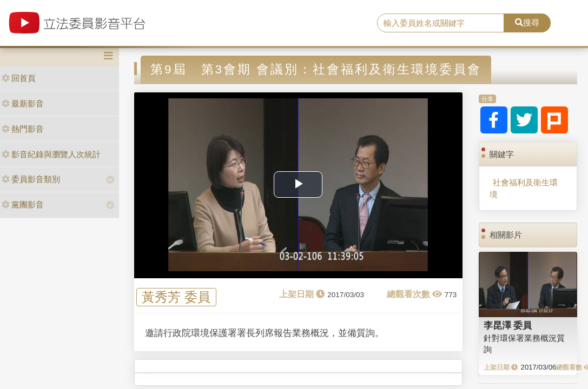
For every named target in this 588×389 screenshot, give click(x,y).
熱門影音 (23, 129)
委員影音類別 (31, 179)
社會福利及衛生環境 (524, 188)
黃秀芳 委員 (176, 297)
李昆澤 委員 (508, 325)
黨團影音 (23, 204)
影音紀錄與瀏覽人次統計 (51, 154)
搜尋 (527, 22)
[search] (441, 23)
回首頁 (19, 78)
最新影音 (23, 103)
